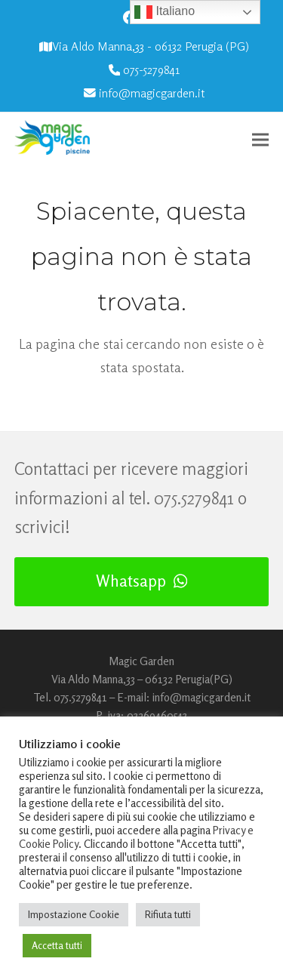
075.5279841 (194, 498)
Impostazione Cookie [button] (74, 914)
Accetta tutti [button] (57, 945)
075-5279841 (151, 70)
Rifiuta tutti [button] (168, 914)
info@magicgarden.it (152, 93)
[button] (260, 139)
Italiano (165, 12)
